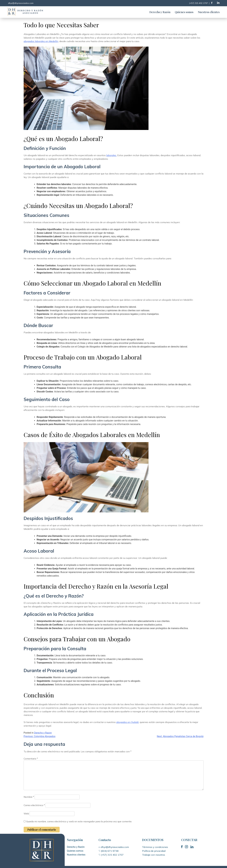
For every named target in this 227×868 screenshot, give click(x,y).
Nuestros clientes (209, 12)
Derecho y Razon (43, 733)
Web (26, 814)
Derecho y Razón (160, 12)
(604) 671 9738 (109, 851)
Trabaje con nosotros (154, 855)
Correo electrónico (34, 805)
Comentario (31, 759)
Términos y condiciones (155, 847)
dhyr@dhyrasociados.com (115, 847)
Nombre (29, 797)
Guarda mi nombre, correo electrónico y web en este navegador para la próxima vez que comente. (79, 821)
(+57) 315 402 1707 (111, 855)
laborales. (111, 155)
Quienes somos (184, 12)
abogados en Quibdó (127, 722)
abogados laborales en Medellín (41, 41)
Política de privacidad (154, 851)
